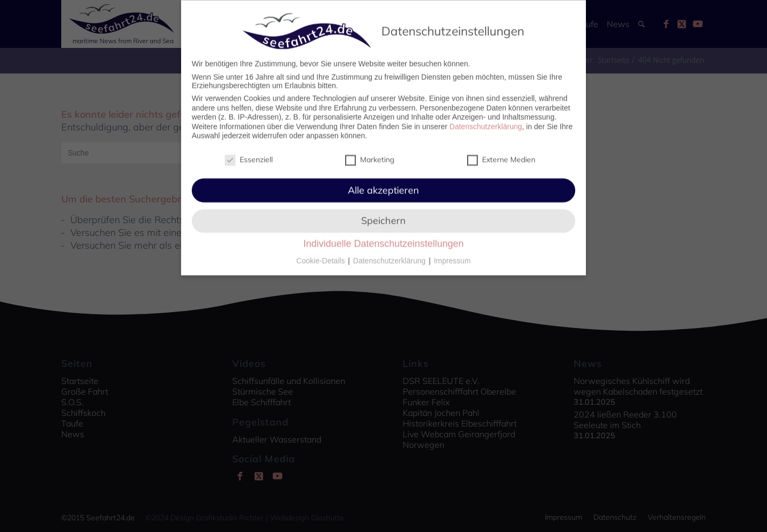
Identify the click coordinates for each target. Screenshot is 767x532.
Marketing (370, 154)
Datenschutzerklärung (486, 121)
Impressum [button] (452, 256)
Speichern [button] (383, 215)
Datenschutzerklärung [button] (390, 256)
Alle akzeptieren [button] (383, 185)
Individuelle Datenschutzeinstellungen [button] (383, 239)
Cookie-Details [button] (321, 256)
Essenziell (249, 154)
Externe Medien (501, 154)
